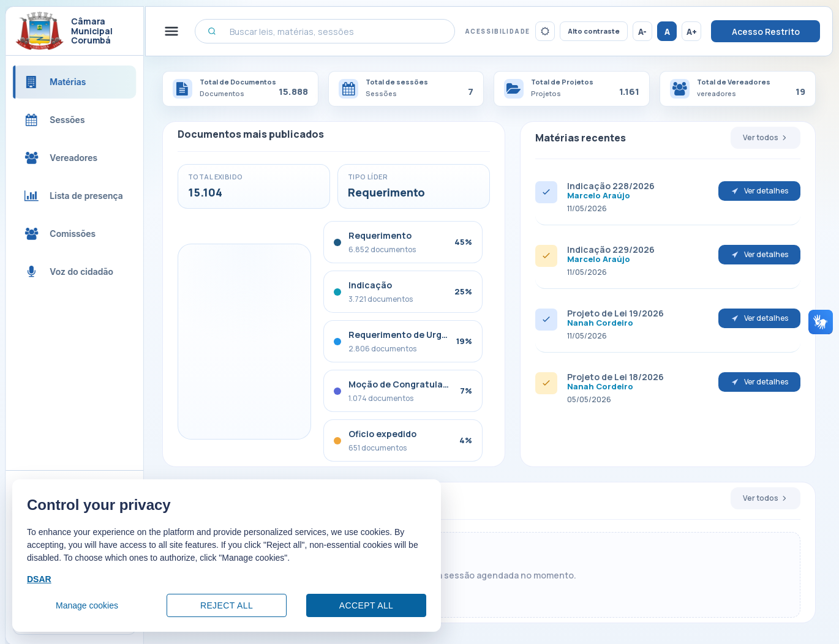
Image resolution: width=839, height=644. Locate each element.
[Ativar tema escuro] (545, 31)
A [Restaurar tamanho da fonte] (667, 32)
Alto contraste (594, 31)
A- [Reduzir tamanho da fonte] (642, 32)
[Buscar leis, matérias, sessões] (331, 31)
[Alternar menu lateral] (184, 31)
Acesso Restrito (766, 32)
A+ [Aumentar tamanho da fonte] (692, 32)
